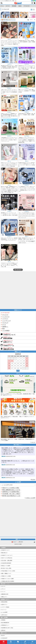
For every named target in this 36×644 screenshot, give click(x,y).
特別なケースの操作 (6, 566)
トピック (33, 442)
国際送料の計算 (5, 594)
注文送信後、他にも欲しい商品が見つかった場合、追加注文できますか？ (12, 494)
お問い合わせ (4, 615)
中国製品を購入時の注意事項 (8, 581)
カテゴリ (3, 586)
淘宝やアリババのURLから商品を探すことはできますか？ (12, 488)
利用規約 (3, 620)
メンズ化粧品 (6, 331)
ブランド (3, 589)
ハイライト (5, 319)
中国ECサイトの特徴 (6, 576)
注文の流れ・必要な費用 (7, 561)
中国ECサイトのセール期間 (8, 579)
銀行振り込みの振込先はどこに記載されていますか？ (12, 496)
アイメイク (5, 315)
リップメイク (6, 317)
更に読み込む (18, 270)
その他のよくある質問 (30, 498)
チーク (4, 325)
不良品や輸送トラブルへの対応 (8, 571)
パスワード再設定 (5, 607)
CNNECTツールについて (7, 555)
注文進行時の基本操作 (6, 563)
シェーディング (6, 321)
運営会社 (3, 630)
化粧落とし (5, 327)
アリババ (12, 20)
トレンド (3, 592)
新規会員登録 (4, 602)
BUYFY (3, 636)
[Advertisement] (18, 290)
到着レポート (4, 597)
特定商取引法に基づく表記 (7, 628)
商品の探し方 (4, 553)
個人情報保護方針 (5, 623)
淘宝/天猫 (4, 20)
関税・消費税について (6, 573)
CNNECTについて (6, 550)
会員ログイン (4, 604)
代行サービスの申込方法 (7, 558)
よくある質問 (4, 612)
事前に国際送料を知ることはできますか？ (12, 490)
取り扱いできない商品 (6, 568)
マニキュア (5, 323)
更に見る (33, 479)
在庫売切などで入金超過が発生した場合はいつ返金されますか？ (12, 492)
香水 (3, 329)
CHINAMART (4, 638)
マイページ (4, 610)
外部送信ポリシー (5, 625)
